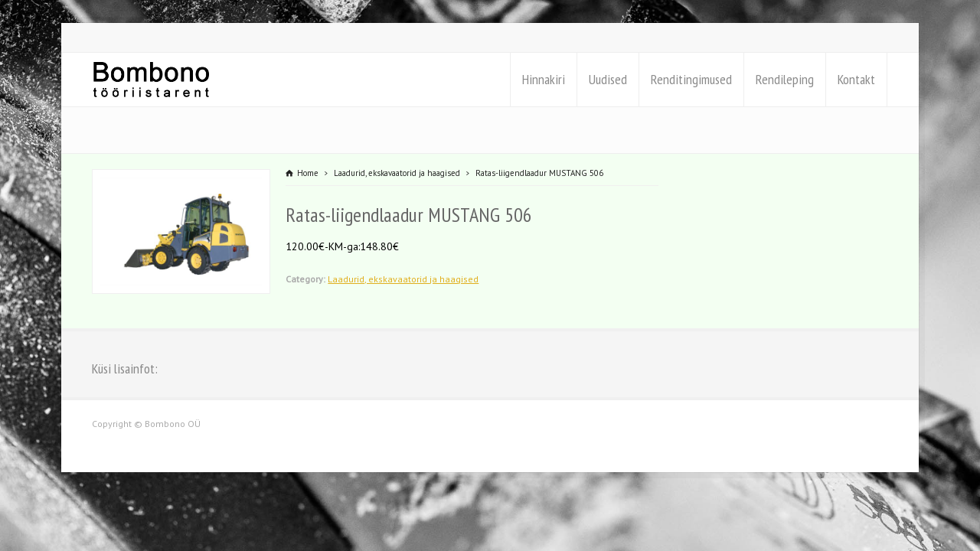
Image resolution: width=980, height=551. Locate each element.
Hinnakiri (544, 79)
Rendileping (785, 79)
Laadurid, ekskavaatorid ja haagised (403, 279)
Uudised (608, 79)
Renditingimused (691, 79)
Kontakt (856, 79)
